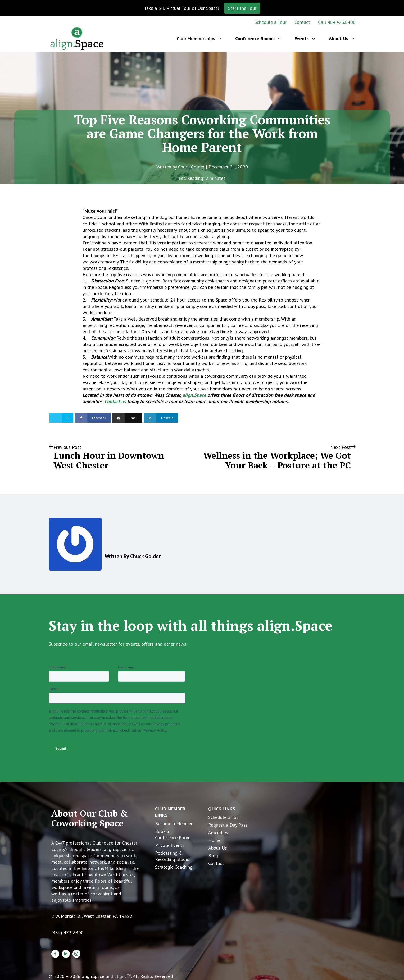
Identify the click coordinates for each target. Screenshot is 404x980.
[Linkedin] (161, 418)
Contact (302, 22)
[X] (61, 418)
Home (214, 840)
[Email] (127, 418)
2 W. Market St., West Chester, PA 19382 (92, 916)
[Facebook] (93, 418)
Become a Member (174, 824)
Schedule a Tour (271, 22)
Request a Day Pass (228, 825)
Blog (213, 856)
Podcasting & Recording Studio (172, 856)
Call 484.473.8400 (337, 22)
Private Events (170, 845)
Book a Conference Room (173, 834)
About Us (218, 848)
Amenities (218, 833)
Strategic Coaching (174, 867)
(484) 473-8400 (67, 933)
